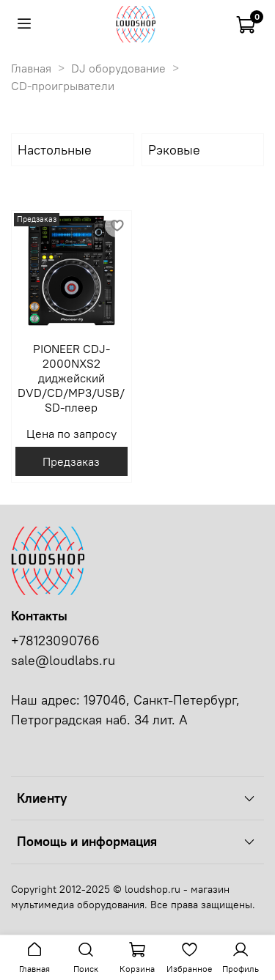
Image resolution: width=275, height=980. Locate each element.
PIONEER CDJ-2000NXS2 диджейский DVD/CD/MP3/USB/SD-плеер (71, 378)
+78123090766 (55, 641)
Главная (31, 68)
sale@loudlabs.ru (63, 661)
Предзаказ (71, 461)
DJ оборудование (118, 68)
